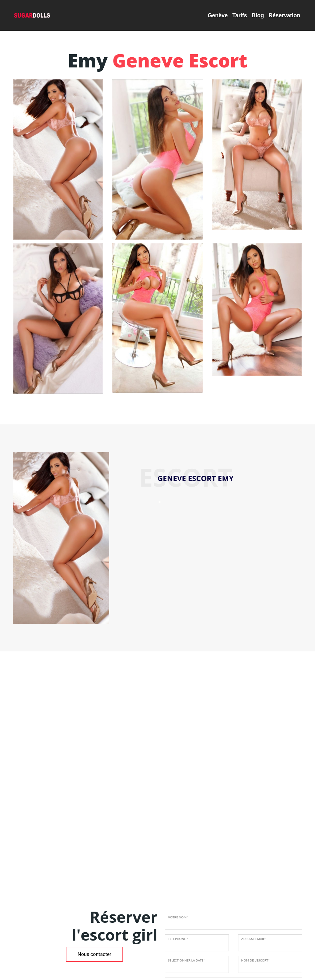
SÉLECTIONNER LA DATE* (186, 960)
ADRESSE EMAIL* (253, 939)
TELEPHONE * (178, 939)
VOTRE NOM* (178, 917)
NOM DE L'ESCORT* (255, 960)
